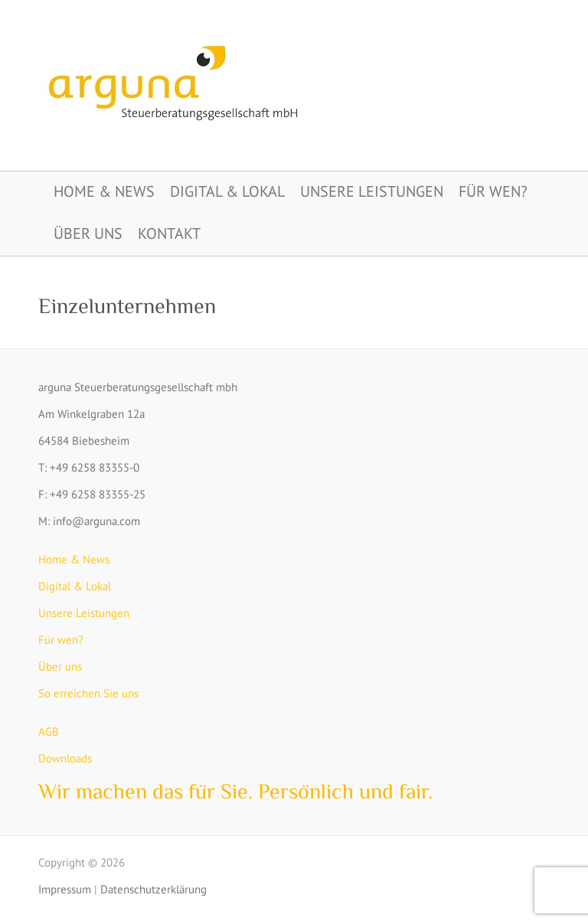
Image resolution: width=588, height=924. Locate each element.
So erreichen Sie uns (88, 693)
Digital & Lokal (227, 191)
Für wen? (493, 191)
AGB (49, 731)
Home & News (104, 191)
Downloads (65, 758)
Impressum (65, 889)
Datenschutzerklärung (154, 889)
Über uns (88, 233)
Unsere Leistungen (372, 191)
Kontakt (169, 233)
